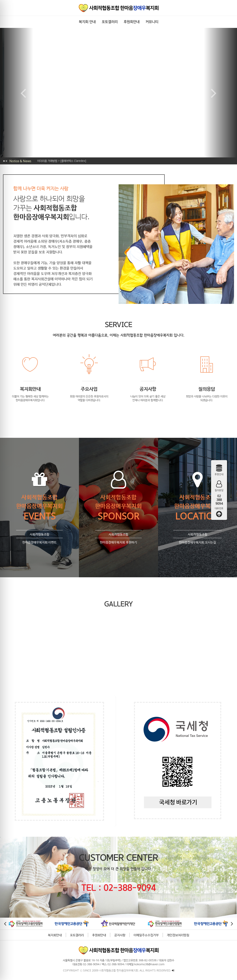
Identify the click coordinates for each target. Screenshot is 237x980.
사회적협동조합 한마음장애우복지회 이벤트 (39, 535)
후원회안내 (99, 935)
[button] (105, 145)
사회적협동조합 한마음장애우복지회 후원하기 (118, 535)
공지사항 (119, 935)
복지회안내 (54, 935)
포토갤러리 (77, 935)
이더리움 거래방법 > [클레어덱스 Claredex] (62, 161)
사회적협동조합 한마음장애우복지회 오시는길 (197, 535)
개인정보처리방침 (178, 935)
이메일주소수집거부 (146, 935)
